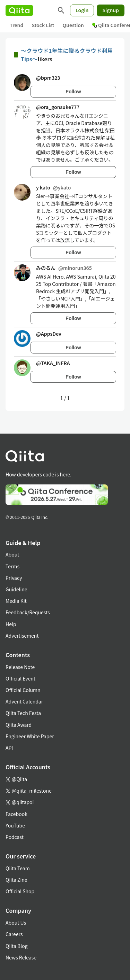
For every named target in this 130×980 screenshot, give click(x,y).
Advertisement (22, 636)
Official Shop (20, 891)
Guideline (16, 589)
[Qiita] (19, 10)
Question (73, 25)
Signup (111, 10)
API (9, 748)
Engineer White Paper (30, 736)
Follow (73, 92)
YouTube (15, 825)
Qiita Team (18, 868)
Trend (16, 25)
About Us (16, 923)
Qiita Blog (17, 946)
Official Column (23, 690)
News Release (21, 957)
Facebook (16, 814)
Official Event (20, 678)
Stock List (43, 25)
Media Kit (16, 601)
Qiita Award (19, 725)
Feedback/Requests (28, 612)
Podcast (15, 837)
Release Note (20, 667)
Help (11, 624)
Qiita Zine (16, 880)
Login (82, 10)
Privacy (14, 578)
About (12, 554)
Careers (14, 934)
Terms (12, 566)
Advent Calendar (24, 701)
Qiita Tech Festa (23, 713)
